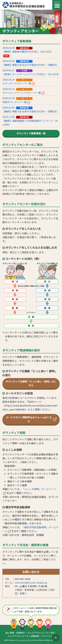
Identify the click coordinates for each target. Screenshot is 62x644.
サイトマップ (48, 636)
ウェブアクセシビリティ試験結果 (23, 636)
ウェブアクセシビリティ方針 (41, 633)
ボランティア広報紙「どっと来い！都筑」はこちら (31, 383)
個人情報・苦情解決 (15, 633)
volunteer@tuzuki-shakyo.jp (31, 583)
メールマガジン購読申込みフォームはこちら (31, 419)
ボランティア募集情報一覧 (31, 133)
